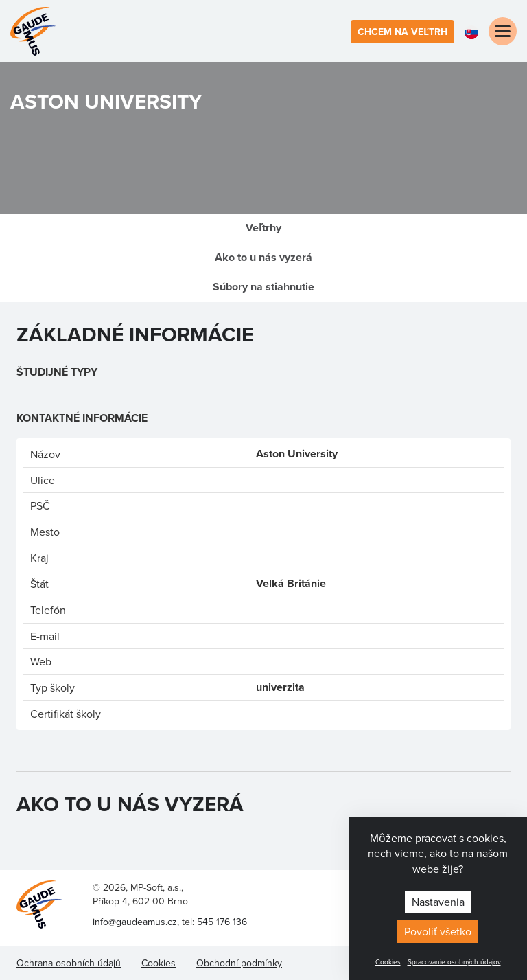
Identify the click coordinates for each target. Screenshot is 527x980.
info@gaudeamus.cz (135, 922)
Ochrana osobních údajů (69, 963)
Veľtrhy (263, 228)
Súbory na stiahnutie (263, 287)
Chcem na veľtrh (402, 32)
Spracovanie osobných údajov (454, 961)
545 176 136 (222, 922)
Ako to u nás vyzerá (263, 257)
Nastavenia (438, 902)
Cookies (388, 961)
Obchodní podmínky (239, 963)
